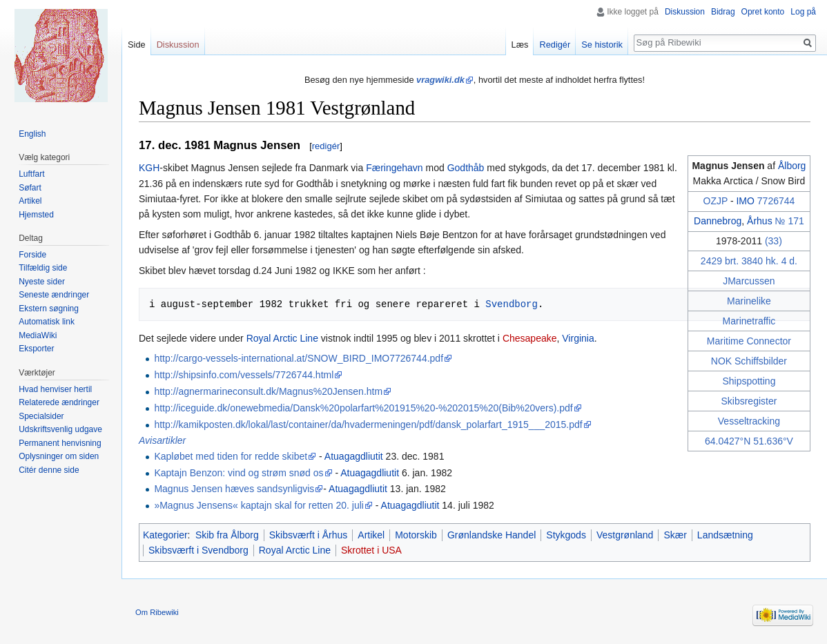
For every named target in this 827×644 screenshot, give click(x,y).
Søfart (30, 188)
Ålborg (792, 166)
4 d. (789, 261)
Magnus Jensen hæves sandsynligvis (234, 489)
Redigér (555, 45)
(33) (774, 241)
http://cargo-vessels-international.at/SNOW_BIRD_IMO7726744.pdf (299, 358)
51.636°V (773, 441)
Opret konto (763, 12)
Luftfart (31, 174)
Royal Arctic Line (282, 338)
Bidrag (723, 12)
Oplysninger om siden (59, 456)
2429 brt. (720, 261)
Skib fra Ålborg (227, 535)
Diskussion (685, 12)
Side (137, 45)
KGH (149, 168)
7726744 (776, 201)
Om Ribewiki (157, 612)
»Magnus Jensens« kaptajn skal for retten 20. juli (259, 505)
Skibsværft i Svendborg (198, 550)
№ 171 (790, 221)
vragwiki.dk (440, 80)
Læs (520, 45)
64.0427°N (728, 441)
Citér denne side (49, 470)
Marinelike (749, 301)
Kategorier (165, 535)
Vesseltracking (749, 421)
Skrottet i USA (371, 550)
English (32, 134)
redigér (326, 146)
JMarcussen (749, 281)
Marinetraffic (749, 321)
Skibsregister (749, 401)
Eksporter (36, 349)
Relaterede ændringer (59, 402)
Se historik (602, 45)
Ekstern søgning (49, 309)
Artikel (371, 535)
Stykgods (566, 535)
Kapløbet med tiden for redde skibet (231, 456)
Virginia (578, 338)
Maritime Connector (749, 341)
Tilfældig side (43, 268)
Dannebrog (718, 221)
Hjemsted (36, 215)
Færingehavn (395, 168)
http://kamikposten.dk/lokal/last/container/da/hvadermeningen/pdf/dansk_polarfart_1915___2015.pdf (368, 425)
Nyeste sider (42, 282)
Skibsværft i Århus (309, 535)
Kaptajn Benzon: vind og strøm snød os (239, 473)
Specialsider (41, 416)
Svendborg (512, 304)
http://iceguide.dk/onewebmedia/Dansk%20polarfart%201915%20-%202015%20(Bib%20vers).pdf (363, 408)
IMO (745, 201)
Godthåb (466, 168)
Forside (32, 255)
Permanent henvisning (60, 443)
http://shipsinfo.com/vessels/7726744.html (244, 375)
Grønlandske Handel (492, 535)
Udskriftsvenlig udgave (60, 429)
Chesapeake (530, 338)
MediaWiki (38, 335)
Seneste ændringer (54, 295)
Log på (803, 12)
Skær (675, 535)
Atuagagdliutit (354, 456)
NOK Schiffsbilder (749, 361)
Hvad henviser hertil (55, 389)
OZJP (716, 201)
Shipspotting (749, 381)
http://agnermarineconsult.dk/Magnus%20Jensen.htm (268, 391)
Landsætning (725, 535)
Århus (760, 221)
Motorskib (416, 535)
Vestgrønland (625, 535)
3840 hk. (760, 261)
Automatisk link (47, 322)
